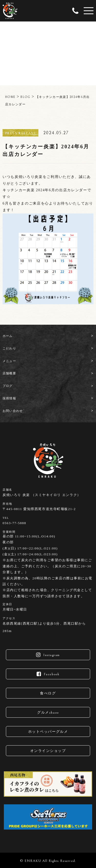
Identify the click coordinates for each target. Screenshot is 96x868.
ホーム (8, 336)
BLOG (25, 97)
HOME (10, 97)
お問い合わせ (13, 411)
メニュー (9, 361)
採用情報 (9, 398)
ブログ (8, 386)
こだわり (9, 348)
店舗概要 (9, 373)
